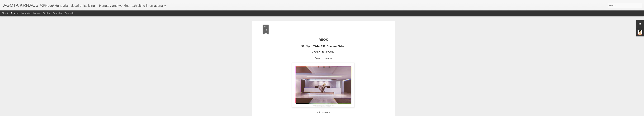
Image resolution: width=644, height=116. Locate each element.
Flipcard (15, 13)
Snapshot (58, 13)
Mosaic (37, 13)
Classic (5, 13)
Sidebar (47, 13)
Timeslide (69, 13)
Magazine (26, 13)
